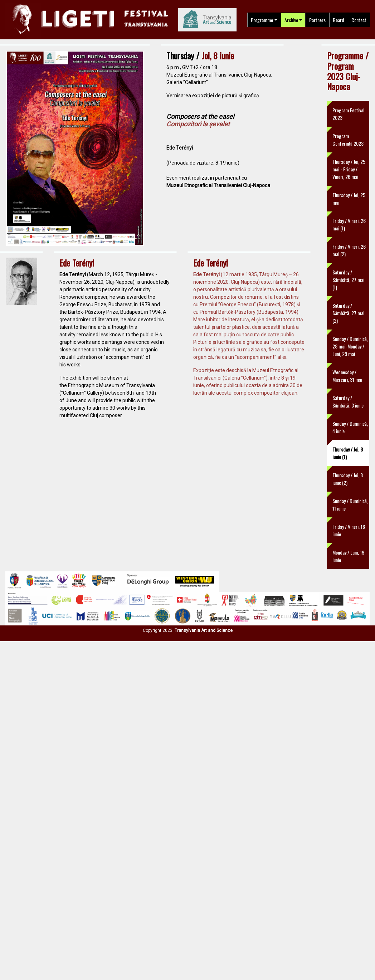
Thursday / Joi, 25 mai (349, 199)
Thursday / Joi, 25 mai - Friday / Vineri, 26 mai (349, 169)
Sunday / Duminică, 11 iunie (350, 504)
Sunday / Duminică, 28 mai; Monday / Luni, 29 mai (350, 346)
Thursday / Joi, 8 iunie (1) (348, 453)
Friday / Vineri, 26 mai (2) (349, 250)
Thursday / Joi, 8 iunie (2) (348, 479)
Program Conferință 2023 (348, 140)
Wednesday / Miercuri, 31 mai (347, 376)
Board (339, 20)
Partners (317, 20)
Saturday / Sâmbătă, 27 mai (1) (348, 280)
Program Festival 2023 (348, 114)
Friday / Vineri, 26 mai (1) (349, 224)
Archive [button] (291, 20)
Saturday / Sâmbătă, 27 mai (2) (348, 313)
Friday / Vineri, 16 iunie (349, 530)
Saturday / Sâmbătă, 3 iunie (348, 401)
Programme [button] (262, 20)
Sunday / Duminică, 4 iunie (350, 427)
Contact (359, 20)
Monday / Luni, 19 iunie (348, 556)
